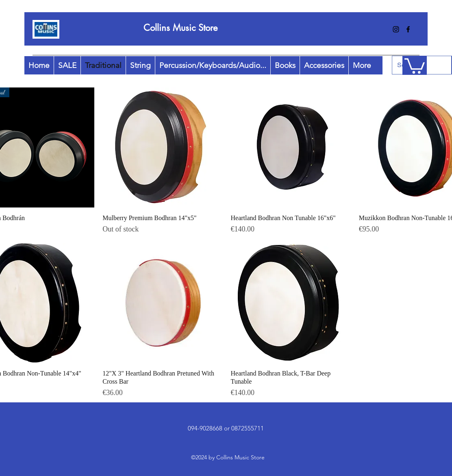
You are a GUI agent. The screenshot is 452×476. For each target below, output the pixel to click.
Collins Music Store (180, 28)
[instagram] (396, 29)
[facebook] (408, 29)
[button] (415, 65)
